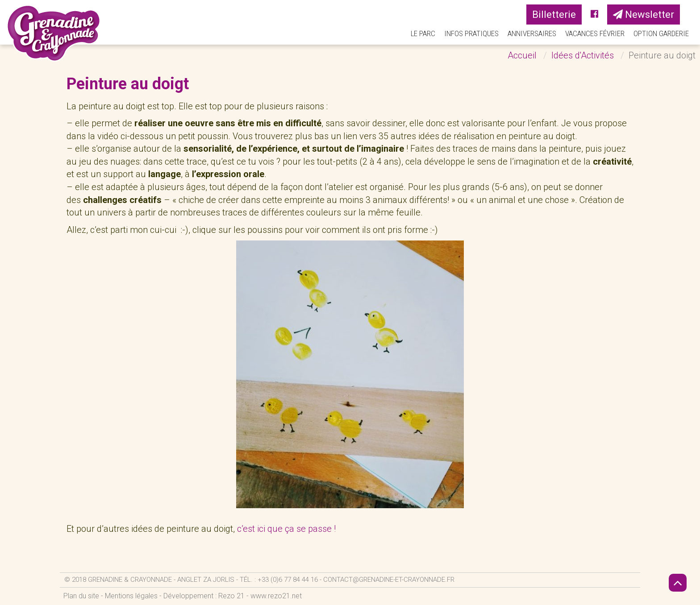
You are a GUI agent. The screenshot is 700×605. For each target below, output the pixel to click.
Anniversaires (532, 33)
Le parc (423, 33)
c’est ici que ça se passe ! (287, 529)
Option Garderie (661, 33)
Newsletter (644, 15)
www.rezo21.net (276, 596)
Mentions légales (131, 596)
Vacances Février (595, 33)
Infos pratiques (471, 33)
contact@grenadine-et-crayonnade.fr (389, 580)
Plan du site (81, 596)
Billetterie (554, 15)
